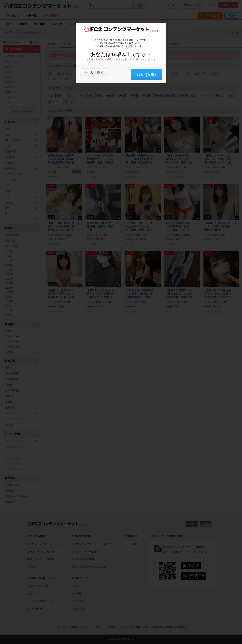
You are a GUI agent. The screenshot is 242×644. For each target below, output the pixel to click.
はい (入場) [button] (146, 75)
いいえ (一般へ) (94, 72)
